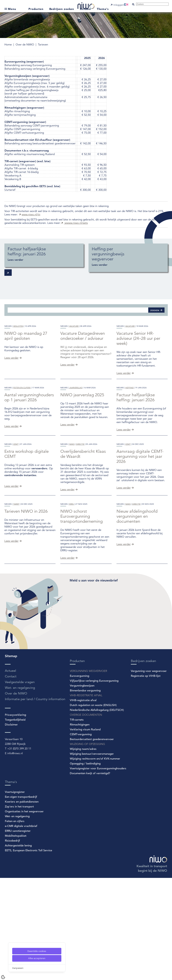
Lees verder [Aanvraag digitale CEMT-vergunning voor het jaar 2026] (124, 564)
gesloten (18, 352)
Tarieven (43, 45)
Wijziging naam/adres (83, 851)
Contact (11, 778)
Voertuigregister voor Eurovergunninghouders (98, 871)
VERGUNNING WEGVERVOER (88, 773)
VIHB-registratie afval (83, 802)
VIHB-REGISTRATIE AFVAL (86, 797)
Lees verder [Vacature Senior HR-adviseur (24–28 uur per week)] (124, 399)
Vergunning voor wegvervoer (149, 773)
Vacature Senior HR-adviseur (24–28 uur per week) (138, 364)
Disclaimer (11, 827)
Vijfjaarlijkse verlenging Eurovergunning (94, 783)
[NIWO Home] (86, 4)
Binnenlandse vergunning (85, 793)
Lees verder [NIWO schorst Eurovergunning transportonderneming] (67, 660)
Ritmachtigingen (80, 827)
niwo (72, 521)
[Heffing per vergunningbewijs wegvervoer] (128, 258)
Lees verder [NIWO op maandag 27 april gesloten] (11, 384)
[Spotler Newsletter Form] (119, 711)
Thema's (103, 9)
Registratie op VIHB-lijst (146, 778)
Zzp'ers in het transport (19, 909)
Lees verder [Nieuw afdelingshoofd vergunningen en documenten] (124, 646)
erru (72, 606)
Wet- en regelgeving (20, 790)
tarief (16, 606)
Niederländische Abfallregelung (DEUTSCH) (97, 812)
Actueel (86, 9)
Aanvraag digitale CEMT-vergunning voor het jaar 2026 (140, 533)
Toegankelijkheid (15, 822)
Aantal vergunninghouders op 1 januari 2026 (29, 449)
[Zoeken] (78, 310)
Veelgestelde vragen (20, 784)
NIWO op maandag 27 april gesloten (26, 362)
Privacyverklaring (15, 817)
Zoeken (155, 310)
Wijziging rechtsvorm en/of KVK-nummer (95, 861)
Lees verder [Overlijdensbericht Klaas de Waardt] (67, 566)
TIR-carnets (77, 822)
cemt (16, 521)
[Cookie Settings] (3, 977)
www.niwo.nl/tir (31, 215)
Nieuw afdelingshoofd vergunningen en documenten (137, 619)
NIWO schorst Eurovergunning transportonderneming (82, 619)
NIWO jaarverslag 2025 (82, 446)
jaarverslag (76, 439)
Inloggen (119, 5)
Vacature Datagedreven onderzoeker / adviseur (83, 362)
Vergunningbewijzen (82, 788)
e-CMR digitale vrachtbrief (21, 928)
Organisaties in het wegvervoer (24, 914)
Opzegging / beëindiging (85, 866)
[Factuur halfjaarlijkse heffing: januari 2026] (44, 255)
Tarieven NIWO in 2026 (26, 614)
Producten (36, 9)
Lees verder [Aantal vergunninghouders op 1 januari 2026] (11, 477)
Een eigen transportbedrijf (21, 899)
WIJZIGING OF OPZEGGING (87, 846)
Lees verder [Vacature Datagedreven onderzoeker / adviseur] (67, 390)
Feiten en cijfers (15, 923)
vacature (74, 352)
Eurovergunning (79, 778)
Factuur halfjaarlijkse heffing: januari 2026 (136, 449)
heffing (129, 439)
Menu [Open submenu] (12, 9)
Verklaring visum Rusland (85, 832)
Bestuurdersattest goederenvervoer (92, 841)
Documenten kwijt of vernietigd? (90, 875)
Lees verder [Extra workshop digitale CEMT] (11, 563)
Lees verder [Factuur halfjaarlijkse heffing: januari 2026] (124, 481)
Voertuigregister (15, 894)
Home (8, 45)
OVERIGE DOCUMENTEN (86, 817)
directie (80, 521)
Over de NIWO (25, 45)
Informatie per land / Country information (35, 801)
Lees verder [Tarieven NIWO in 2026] (11, 643)
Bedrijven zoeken (62, 9)
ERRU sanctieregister (18, 933)
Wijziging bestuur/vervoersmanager (92, 856)
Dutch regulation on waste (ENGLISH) (93, 807)
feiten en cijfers (22, 439)
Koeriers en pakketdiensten (22, 904)
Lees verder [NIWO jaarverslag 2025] (67, 476)
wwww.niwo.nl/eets (76, 223)
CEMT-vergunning (81, 836)
